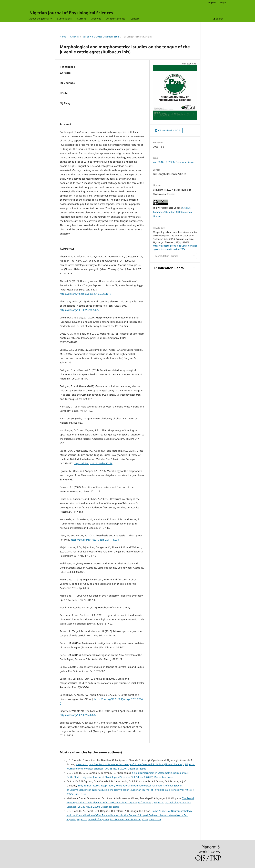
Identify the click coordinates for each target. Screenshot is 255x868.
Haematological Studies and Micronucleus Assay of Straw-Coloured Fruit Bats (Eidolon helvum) (130, 764)
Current (81, 19)
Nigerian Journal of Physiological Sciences (71, 13)
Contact (135, 19)
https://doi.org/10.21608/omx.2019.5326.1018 (85, 294)
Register (212, 3)
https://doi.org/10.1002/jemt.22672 (80, 310)
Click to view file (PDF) (169, 130)
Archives (96, 19)
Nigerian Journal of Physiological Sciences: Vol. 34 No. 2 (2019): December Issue (128, 777)
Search (218, 19)
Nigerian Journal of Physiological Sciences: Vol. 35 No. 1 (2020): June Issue (119, 819)
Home (63, 37)
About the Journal (40, 19)
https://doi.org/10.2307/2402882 (78, 715)
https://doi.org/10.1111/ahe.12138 (93, 463)
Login (223, 3)
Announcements (116, 19)
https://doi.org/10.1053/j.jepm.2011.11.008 (95, 540)
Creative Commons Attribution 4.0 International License (173, 212)
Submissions (64, 19)
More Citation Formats (167, 256)
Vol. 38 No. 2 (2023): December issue (101, 37)
